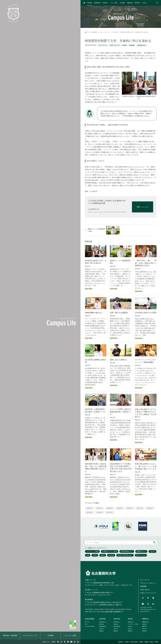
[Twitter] (61, 642)
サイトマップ (145, 579)
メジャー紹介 (114, 3)
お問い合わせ (145, 589)
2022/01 (130, 507)
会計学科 (130, 626)
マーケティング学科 (133, 623)
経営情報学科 (103, 626)
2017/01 (110, 512)
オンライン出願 (70, 636)
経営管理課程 (90, 618)
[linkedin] (78, 642)
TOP (87, 32)
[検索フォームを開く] (157, 3)
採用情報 (143, 586)
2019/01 (90, 512)
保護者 (146, 642)
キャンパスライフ (105, 32)
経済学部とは (117, 621)
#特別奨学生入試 (141, 45)
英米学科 (144, 623)
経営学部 (102, 618)
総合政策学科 (117, 626)
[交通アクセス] (58, 642)
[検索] (154, 542)
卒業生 (156, 642)
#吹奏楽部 (132, 45)
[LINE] (68, 642)
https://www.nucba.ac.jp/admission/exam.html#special (108, 212)
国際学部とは (146, 621)
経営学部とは (103, 621)
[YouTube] (71, 642)
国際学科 (144, 626)
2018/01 (100, 512)
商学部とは (131, 621)
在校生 (151, 642)
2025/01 (100, 507)
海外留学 (137, 3)
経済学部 (117, 618)
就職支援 (130, 3)
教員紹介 (102, 630)
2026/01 (90, 507)
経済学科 (116, 623)
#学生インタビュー (115, 45)
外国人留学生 (134, 642)
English (54, 642)
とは (87, 621)
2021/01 (140, 507)
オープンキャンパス (30, 636)
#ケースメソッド (103, 45)
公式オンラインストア (148, 592)
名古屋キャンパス (91, 589)
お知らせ (102, 628)
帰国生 (141, 642)
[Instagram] (75, 642)
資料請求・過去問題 (10, 636)
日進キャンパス (90, 579)
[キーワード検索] (119, 542)
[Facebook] (65, 642)
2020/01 (150, 507)
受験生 (127, 642)
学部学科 (105, 3)
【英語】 (90, 626)
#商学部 (124, 45)
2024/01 (110, 507)
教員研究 (97, 3)
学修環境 (94, 32)
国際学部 (145, 618)
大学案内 (89, 3)
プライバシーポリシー (148, 582)
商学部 (130, 618)
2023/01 (120, 507)
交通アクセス (46, 642)
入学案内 (122, 3)
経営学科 (102, 623)
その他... (144, 3)
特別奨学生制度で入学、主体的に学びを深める (134, 32)
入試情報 (50, 636)
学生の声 (115, 32)
